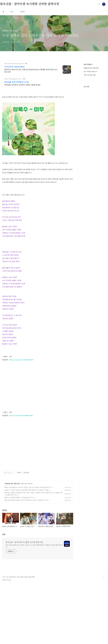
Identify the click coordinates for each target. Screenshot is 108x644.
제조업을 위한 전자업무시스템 (17, 82)
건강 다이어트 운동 (90, 75)
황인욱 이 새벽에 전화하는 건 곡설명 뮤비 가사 (19, 557)
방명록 (22, 12)
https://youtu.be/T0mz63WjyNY (21, 389)
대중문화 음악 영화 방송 (12, 543)
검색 (99, 4)
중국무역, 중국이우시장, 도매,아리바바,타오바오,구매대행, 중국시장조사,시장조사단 (31, 71)
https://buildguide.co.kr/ (13, 79)
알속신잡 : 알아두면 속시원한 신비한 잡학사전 (29, 4)
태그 (12, 12)
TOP (104, 637)
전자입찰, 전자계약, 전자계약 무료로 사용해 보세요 (22, 85)
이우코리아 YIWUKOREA (14, 67)
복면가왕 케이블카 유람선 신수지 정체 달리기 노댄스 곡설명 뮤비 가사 (26, 559)
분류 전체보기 (88, 64)
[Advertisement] (38, 367)
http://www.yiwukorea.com (14, 63)
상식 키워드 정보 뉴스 (91, 71)
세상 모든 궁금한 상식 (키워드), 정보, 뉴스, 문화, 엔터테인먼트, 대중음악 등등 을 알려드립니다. (34, 605)
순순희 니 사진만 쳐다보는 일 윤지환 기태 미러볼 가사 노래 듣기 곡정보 (27, 549)
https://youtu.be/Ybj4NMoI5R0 (21, 445)
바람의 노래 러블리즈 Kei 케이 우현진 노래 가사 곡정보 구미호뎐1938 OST (28, 547)
